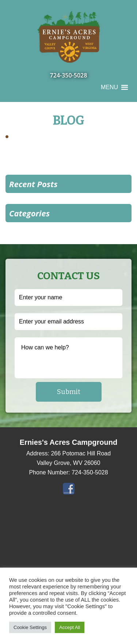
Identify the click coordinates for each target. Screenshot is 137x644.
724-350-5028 (69, 75)
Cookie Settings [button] (30, 627)
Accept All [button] (70, 627)
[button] (109, 87)
